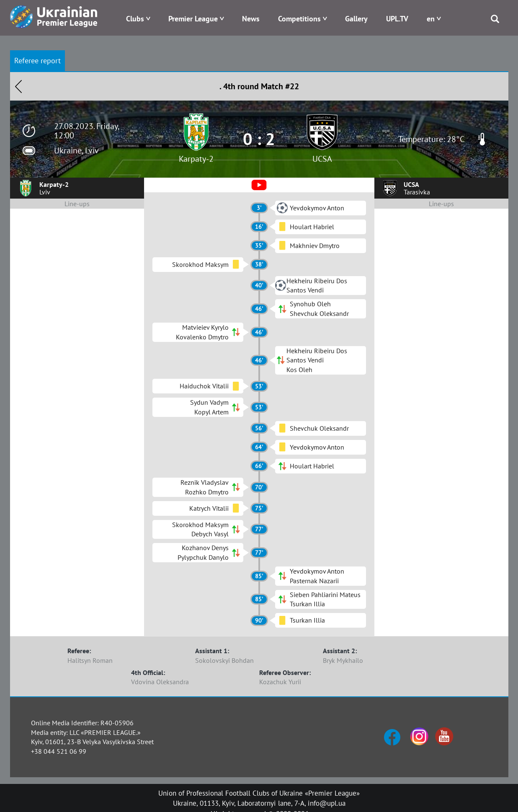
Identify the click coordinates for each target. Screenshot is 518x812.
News (251, 19)
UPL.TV (397, 19)
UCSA (322, 159)
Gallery (356, 19)
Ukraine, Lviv (76, 150)
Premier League (193, 19)
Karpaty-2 (196, 159)
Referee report (37, 61)
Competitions (299, 19)
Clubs (135, 19)
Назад (18, 86)
